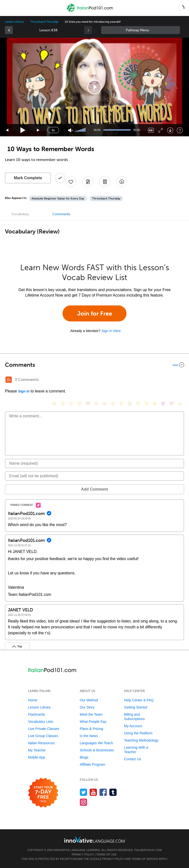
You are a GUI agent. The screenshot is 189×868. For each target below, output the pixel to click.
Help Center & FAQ (139, 700)
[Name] (94, 463)
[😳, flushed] (63, 403)
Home (33, 700)
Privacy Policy (83, 854)
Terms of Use (106, 854)
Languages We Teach (96, 743)
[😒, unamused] (79, 403)
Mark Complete (28, 178)
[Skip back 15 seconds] (7, 130)
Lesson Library (14, 22)
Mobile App (37, 757)
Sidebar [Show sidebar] (141, 30)
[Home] (90, 11)
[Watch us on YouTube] (93, 792)
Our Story (87, 707)
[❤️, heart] (172, 403)
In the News (89, 736)
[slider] (81, 130)
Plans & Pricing (91, 729)
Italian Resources (41, 743)
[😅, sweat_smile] (113, 403)
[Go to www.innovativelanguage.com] (94, 840)
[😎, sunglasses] (88, 403)
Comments (61, 214)
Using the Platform (138, 733)
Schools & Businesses (97, 750)
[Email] (94, 476)
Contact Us (133, 759)
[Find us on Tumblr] (113, 792)
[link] (9, 30)
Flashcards (36, 714)
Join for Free (95, 313)
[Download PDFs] (105, 182)
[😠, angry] (96, 403)
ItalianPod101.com (148, 850)
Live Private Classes (44, 729)
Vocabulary (20, 214)
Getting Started (136, 707)
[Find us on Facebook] (103, 792)
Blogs (84, 757)
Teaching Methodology (141, 740)
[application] (94, 87)
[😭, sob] (130, 403)
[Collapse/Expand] (94, 365)
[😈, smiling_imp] (163, 403)
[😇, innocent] (138, 403)
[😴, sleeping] (146, 403)
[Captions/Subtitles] (151, 130)
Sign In (24, 391)
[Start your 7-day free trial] (43, 793)
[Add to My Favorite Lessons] (71, 182)
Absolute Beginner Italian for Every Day (58, 198)
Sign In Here (111, 331)
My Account (133, 726)
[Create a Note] (88, 182)
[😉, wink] (121, 403)
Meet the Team (91, 714)
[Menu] (8, 8)
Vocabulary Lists (41, 722)
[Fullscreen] (161, 130)
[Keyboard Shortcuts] (180, 130)
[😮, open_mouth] (155, 403)
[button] (181, 8)
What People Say (93, 722)
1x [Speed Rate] (53, 130)
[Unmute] (71, 130)
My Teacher (37, 750)
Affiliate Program (92, 764)
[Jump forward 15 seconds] (38, 130)
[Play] (23, 130)
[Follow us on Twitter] (84, 792)
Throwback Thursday (44, 22)
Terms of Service (145, 859)
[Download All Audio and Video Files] (122, 182)
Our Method (89, 700)
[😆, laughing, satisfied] (105, 403)
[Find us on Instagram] (84, 802)
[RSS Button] (9, 380)
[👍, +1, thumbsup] (180, 403)
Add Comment (94, 489)
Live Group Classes (43, 736)
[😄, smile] (54, 403)
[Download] (170, 130)
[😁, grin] (71, 403)
